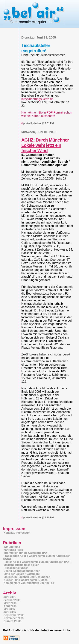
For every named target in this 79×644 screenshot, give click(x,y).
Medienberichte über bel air (21, 565)
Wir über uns (12, 547)
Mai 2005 (9, 609)
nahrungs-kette (13, 550)
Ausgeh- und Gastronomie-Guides (26, 580)
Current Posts (12, 621)
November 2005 (14, 618)
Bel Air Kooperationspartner (22, 571)
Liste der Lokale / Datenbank (22, 574)
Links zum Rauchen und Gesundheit (27, 577)
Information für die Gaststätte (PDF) (26, 553)
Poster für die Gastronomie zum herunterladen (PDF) (37, 562)
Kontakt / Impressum (17, 533)
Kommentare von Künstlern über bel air (29, 583)
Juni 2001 (10, 597)
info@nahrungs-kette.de (37, 99)
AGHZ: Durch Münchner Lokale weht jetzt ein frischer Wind (45, 145)
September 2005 (14, 615)
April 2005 (10, 606)
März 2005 (10, 603)
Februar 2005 (12, 600)
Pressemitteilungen (16, 568)
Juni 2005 (10, 612)
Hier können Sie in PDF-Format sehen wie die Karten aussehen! (47, 114)
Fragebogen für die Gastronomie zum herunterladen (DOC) (37, 557)
